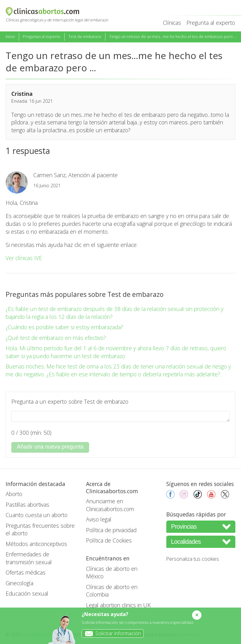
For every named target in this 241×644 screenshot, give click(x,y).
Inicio (10, 37)
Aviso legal (99, 519)
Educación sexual (27, 593)
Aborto (14, 494)
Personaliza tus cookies (193, 559)
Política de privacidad (111, 530)
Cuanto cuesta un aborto (37, 515)
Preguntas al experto (42, 37)
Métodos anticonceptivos (36, 544)
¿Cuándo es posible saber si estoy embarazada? (64, 327)
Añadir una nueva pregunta (50, 447)
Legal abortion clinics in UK (118, 605)
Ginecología (19, 583)
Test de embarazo (85, 37)
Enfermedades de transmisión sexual (29, 558)
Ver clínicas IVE (24, 258)
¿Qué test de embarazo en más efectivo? (56, 338)
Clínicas (172, 23)
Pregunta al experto (211, 23)
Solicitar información (111, 633)
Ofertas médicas (26, 572)
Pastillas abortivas (27, 505)
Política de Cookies (109, 540)
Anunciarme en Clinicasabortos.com (110, 505)
